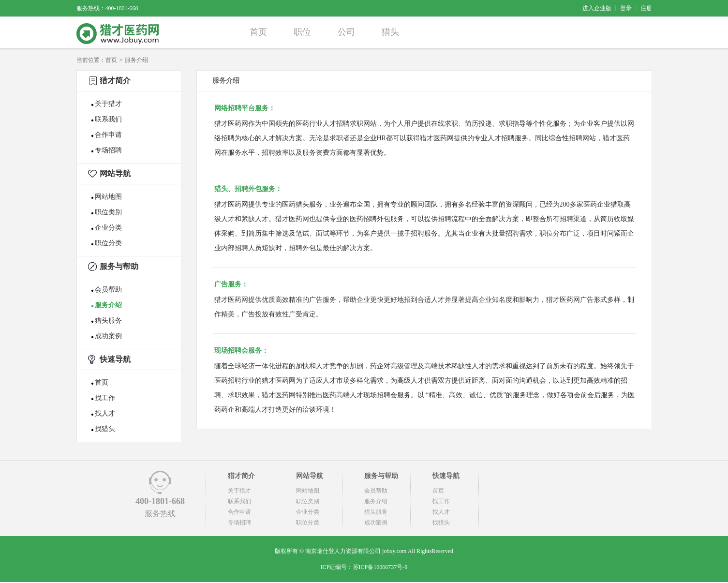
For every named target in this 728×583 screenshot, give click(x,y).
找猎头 (105, 429)
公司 (346, 32)
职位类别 (108, 212)
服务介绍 (136, 60)
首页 (258, 32)
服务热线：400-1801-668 (107, 8)
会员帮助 (108, 290)
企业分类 (108, 228)
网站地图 (108, 197)
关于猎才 (108, 104)
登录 (626, 8)
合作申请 (108, 135)
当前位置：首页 (97, 60)
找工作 (105, 398)
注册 (646, 8)
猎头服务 (108, 321)
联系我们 (108, 119)
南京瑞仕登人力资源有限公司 (343, 551)
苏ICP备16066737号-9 (380, 567)
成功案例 (108, 336)
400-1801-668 (160, 501)
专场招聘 (108, 150)
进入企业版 (597, 8)
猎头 (390, 32)
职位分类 (108, 243)
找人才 (105, 413)
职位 (302, 32)
